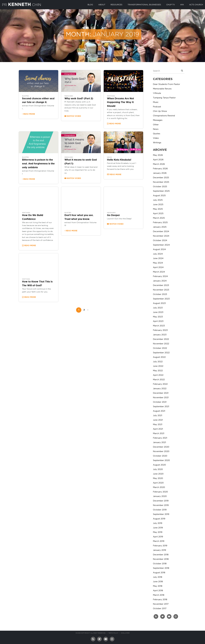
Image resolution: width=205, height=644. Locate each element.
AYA (182, 5)
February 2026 (160, 169)
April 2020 (158, 483)
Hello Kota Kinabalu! (119, 160)
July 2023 (158, 308)
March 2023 (159, 326)
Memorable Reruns (162, 89)
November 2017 (161, 604)
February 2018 (160, 600)
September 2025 (161, 191)
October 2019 (160, 510)
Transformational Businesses (144, 5)
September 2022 (161, 353)
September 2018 (161, 568)
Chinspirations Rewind (164, 116)
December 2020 (161, 447)
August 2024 (159, 249)
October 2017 (160, 609)
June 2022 (158, 366)
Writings (111, 96)
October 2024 (160, 240)
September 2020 (161, 460)
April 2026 (158, 160)
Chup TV (171, 5)
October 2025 (160, 187)
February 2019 (160, 546)
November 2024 (161, 236)
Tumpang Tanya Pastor (164, 98)
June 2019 (158, 528)
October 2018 (160, 564)
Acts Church (196, 5)
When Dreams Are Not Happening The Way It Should (120, 102)
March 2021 (159, 433)
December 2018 (161, 555)
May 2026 (158, 155)
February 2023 (160, 330)
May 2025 (158, 209)
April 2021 (158, 429)
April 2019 (158, 537)
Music (156, 102)
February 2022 (160, 384)
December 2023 (161, 285)
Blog (90, 5)
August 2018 (159, 573)
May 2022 (158, 371)
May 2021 (158, 425)
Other (156, 125)
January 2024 (160, 281)
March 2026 (159, 164)
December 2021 (161, 393)
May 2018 (158, 586)
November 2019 (161, 505)
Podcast (157, 107)
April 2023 (158, 321)
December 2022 (161, 339)
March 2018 (159, 595)
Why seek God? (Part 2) (79, 99)
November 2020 (161, 451)
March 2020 (159, 487)
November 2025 (161, 182)
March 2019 (159, 541)
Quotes (25, 96)
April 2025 (158, 214)
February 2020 (160, 492)
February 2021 (160, 438)
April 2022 (158, 375)
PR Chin (24, 4)
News (109, 157)
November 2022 (161, 344)
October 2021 (160, 402)
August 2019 (159, 519)
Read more (28, 114)
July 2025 (158, 200)
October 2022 (160, 348)
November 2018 (161, 559)
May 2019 (158, 532)
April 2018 (158, 591)
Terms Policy (113, 633)
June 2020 (158, 474)
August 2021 (159, 411)
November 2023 (161, 290)
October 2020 (160, 456)
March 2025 (159, 218)
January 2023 (160, 335)
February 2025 (160, 223)
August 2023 (159, 303)
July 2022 (158, 362)
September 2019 (161, 514)
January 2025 (160, 227)
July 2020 (158, 469)
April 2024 (158, 267)
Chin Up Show (160, 111)
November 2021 (161, 398)
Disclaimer (125, 633)
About (102, 5)
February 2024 (160, 276)
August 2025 (159, 196)
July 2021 (158, 416)
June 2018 (158, 582)
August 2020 (159, 465)
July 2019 (158, 523)
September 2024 (161, 245)
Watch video (73, 116)
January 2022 (160, 389)
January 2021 (159, 442)
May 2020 (158, 478)
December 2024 (161, 231)
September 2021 (161, 407)
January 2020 (160, 496)
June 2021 (158, 420)
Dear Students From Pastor (166, 84)
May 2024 (158, 263)
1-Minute (157, 93)
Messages (69, 96)
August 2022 (159, 357)
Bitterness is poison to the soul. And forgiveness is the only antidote (38, 164)
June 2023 (158, 312)
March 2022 (159, 380)
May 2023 (158, 317)
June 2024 (158, 258)
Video (156, 138)
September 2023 (161, 299)
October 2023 (160, 294)
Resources (116, 5)
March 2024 (159, 272)
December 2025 (161, 178)
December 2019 (161, 501)
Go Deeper (113, 215)
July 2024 (158, 254)
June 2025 (158, 205)
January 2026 (160, 173)
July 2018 (158, 577)
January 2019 (159, 550)
